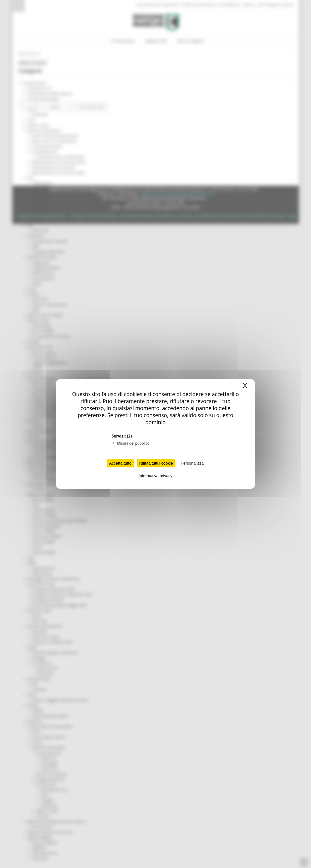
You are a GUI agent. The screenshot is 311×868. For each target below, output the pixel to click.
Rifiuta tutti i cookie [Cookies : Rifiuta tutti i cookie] (156, 463)
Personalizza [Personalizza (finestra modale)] (192, 463)
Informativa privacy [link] (155, 476)
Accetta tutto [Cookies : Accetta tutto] (120, 463)
